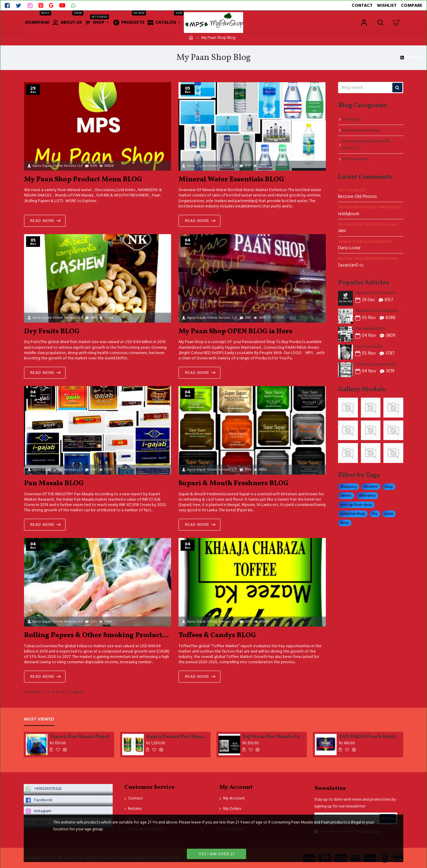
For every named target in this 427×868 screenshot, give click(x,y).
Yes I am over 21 (217, 854)
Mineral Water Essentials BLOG (231, 180)
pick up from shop (356, 505)
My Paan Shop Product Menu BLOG (83, 180)
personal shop (353, 514)
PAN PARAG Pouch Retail (368, 737)
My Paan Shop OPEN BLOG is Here (235, 332)
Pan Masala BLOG (54, 484)
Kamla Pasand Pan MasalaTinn (177, 737)
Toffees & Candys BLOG (217, 635)
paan (389, 514)
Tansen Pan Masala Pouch (80, 737)
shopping (349, 487)
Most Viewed (39, 719)
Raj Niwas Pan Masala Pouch (274, 737)
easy (389, 487)
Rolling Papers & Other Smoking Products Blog (98, 635)
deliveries (367, 496)
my (375, 514)
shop (345, 523)
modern (371, 487)
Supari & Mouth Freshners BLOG (234, 484)
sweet (346, 496)
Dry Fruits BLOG (52, 332)
